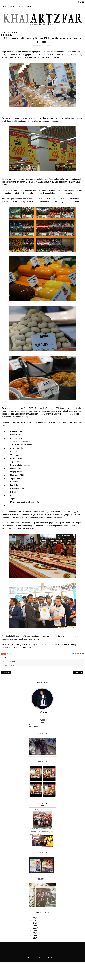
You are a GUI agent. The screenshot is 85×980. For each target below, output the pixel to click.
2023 (34, 926)
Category (20, 6)
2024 (34, 923)
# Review (10, 654)
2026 (34, 918)
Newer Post (6, 673)
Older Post (78, 673)
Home (5, 6)
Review (49, 45)
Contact (29, 6)
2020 (34, 933)
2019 (34, 935)
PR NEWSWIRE (35, 727)
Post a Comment (11, 665)
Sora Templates (53, 958)
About (12, 6)
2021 (34, 930)
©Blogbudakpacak (33, 958)
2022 (34, 928)
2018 (34, 938)
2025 (34, 920)
